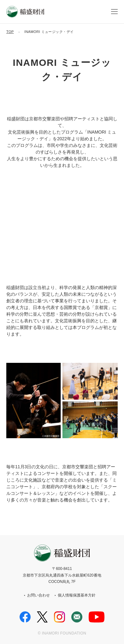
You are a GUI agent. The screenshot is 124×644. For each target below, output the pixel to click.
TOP (10, 32)
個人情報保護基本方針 (77, 595)
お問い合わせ (38, 595)
